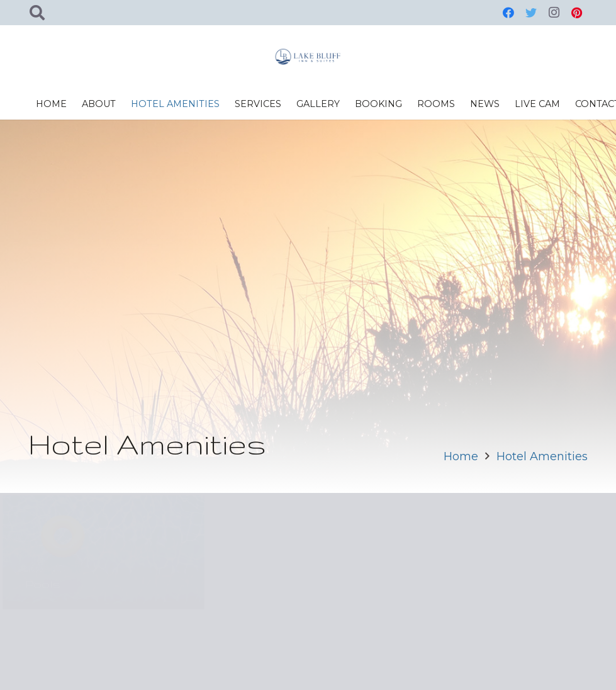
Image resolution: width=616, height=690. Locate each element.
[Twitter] (531, 13)
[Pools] (104, 552)
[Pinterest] (576, 13)
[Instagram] (554, 13)
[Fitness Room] (512, 552)
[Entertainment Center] (308, 552)
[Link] (308, 57)
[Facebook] (508, 13)
